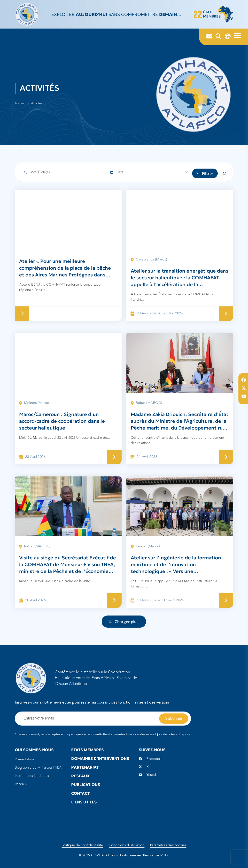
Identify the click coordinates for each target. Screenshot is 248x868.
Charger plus (124, 622)
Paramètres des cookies (168, 845)
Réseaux (21, 784)
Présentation (24, 759)
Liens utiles (84, 802)
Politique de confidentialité (82, 845)
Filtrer (205, 173)
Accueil (20, 104)
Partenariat (85, 767)
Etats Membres (87, 750)
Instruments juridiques (32, 776)
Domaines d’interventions (100, 758)
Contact (80, 793)
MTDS (165, 855)
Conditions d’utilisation (127, 845)
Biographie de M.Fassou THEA (38, 768)
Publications (86, 785)
